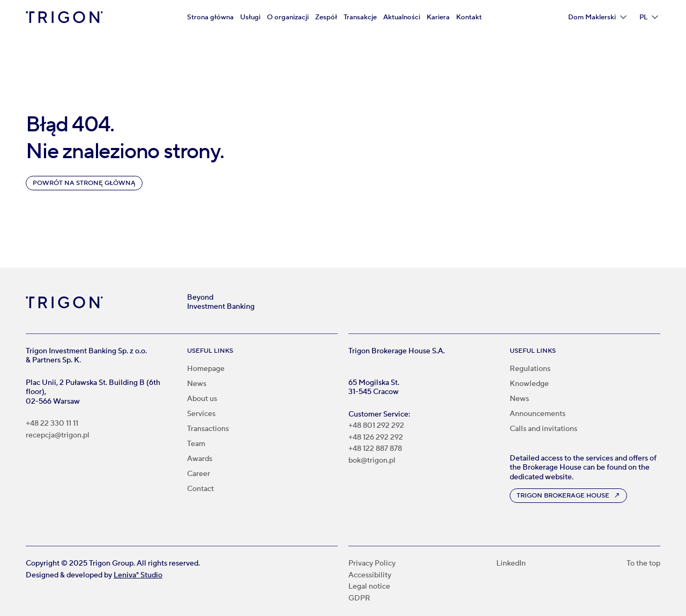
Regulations (530, 369)
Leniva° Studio (138, 575)
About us (202, 399)
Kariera (438, 17)
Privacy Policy (372, 564)
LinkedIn (511, 564)
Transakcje (360, 17)
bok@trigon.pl (372, 461)
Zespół (326, 17)
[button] (597, 17)
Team (196, 444)
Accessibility (370, 576)
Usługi (250, 17)
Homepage (206, 369)
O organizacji (288, 17)
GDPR (359, 599)
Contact (200, 489)
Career (199, 474)
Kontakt (469, 17)
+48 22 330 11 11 (52, 424)
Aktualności (402, 17)
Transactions (208, 429)
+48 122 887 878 (375, 449)
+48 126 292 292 (376, 438)
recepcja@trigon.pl (58, 436)
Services (201, 414)
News (197, 384)
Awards (200, 459)
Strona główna (210, 17)
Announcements (538, 414)
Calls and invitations (543, 429)
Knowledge (529, 384)
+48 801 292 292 (376, 426)
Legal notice (369, 587)
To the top (643, 564)
